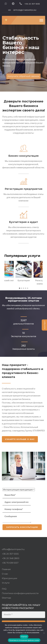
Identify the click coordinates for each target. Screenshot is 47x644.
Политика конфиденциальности (20, 593)
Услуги (6, 583)
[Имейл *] (23, 615)
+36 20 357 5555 (30, 4)
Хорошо (24, 637)
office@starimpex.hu (22, 10)
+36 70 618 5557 (10, 563)
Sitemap (6, 598)
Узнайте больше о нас (20, 439)
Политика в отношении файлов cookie (24, 640)
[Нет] (44, 633)
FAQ (4, 589)
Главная (6, 569)
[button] (20, 288)
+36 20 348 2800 (11, 558)
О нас (5, 574)
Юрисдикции (10, 578)
